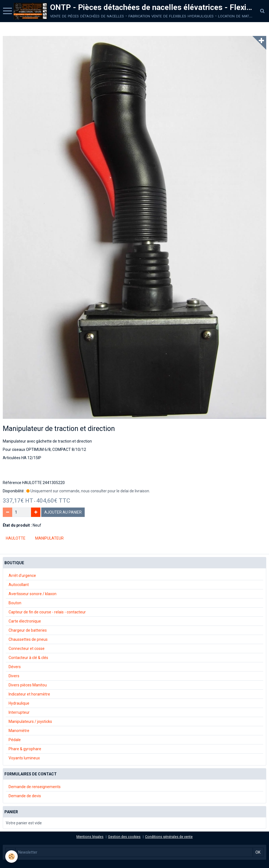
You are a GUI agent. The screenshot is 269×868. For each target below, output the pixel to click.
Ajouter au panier (63, 512)
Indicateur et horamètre (29, 694)
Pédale (15, 740)
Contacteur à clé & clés (28, 658)
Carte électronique (25, 621)
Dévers (15, 667)
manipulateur (49, 538)
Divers (14, 676)
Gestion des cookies (124, 837)
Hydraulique (19, 703)
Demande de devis (25, 796)
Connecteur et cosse (27, 649)
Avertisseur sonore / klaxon (33, 594)
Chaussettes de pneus (28, 639)
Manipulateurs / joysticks (30, 721)
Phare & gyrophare (25, 749)
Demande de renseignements (35, 787)
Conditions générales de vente (169, 837)
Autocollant (19, 585)
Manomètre (19, 731)
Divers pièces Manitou (28, 685)
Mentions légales (90, 837)
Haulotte (16, 538)
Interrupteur (19, 712)
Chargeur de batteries (28, 630)
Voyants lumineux (24, 758)
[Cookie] (12, 857)
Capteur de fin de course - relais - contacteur (47, 612)
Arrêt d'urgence (22, 576)
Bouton (15, 603)
